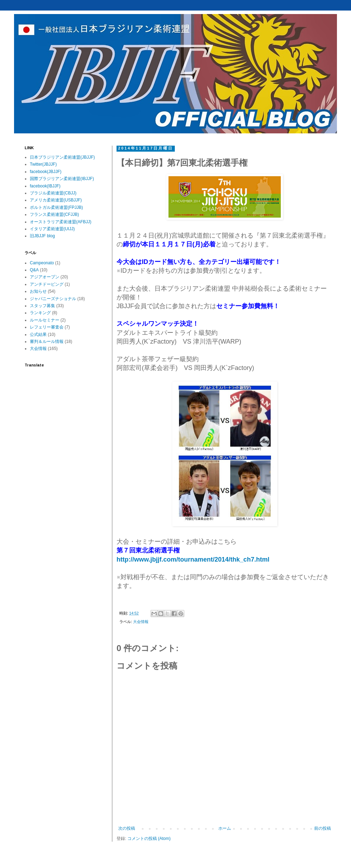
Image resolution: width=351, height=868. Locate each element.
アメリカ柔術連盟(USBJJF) (56, 200)
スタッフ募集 (42, 306)
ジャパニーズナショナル (53, 299)
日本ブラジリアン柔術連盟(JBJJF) (62, 157)
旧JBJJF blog (42, 236)
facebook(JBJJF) (46, 172)
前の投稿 (323, 828)
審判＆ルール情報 (47, 342)
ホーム (225, 828)
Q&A (34, 270)
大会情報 (141, 622)
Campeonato (42, 263)
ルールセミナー (45, 320)
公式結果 (38, 334)
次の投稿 (127, 828)
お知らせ (38, 291)
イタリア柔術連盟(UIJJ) (52, 229)
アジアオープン (45, 277)
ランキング (40, 313)
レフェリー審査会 (47, 327)
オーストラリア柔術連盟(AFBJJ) (61, 222)
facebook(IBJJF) (45, 186)
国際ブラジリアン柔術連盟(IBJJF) (62, 179)
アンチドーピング (47, 284)
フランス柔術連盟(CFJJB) (54, 214)
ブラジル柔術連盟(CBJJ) (53, 193)
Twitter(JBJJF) (43, 164)
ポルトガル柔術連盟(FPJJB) (56, 207)
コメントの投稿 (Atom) (149, 839)
